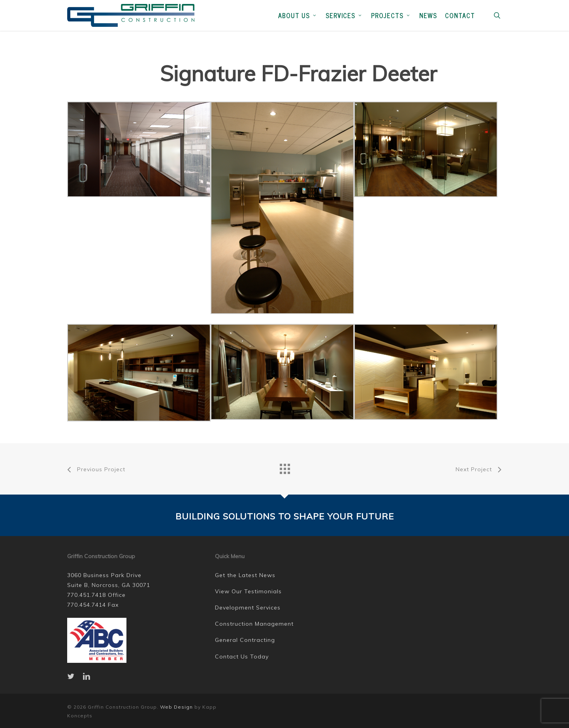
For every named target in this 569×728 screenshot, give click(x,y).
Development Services (248, 608)
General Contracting (245, 640)
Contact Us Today (242, 657)
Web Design (176, 707)
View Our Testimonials (248, 591)
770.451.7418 (87, 595)
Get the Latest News (245, 575)
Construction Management (254, 624)
